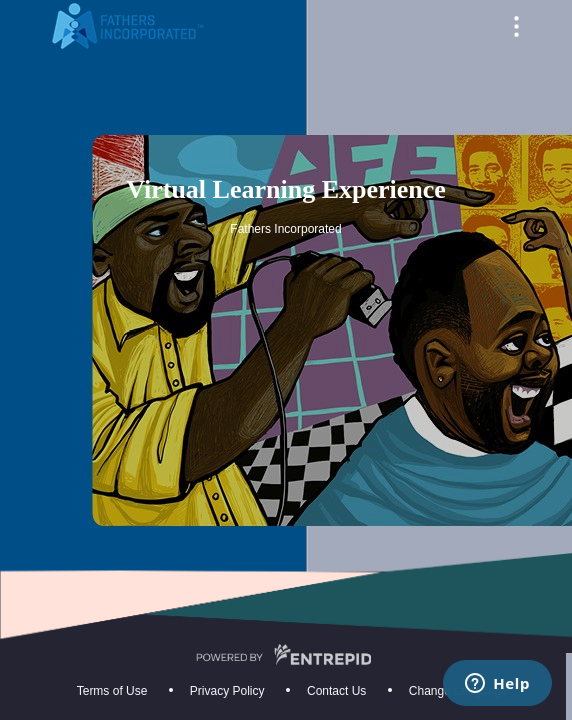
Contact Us (336, 691)
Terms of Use (112, 691)
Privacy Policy (227, 691)
